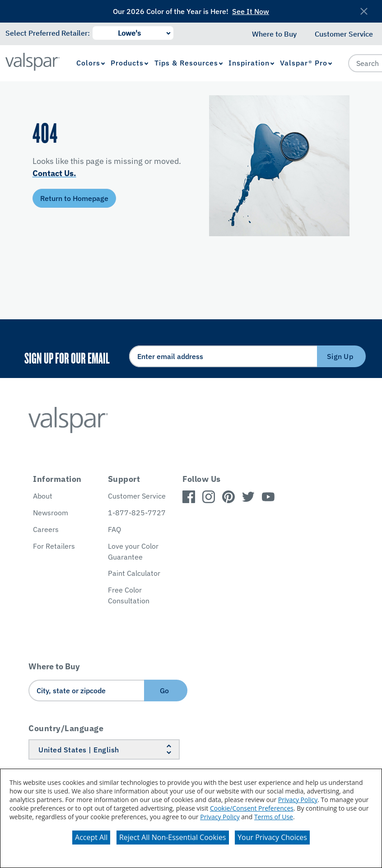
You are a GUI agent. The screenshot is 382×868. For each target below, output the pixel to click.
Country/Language (66, 728)
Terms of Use (274, 817)
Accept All (91, 837)
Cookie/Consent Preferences (252, 808)
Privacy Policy (298, 800)
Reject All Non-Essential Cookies (173, 837)
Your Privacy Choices (272, 837)
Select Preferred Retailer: (48, 33)
